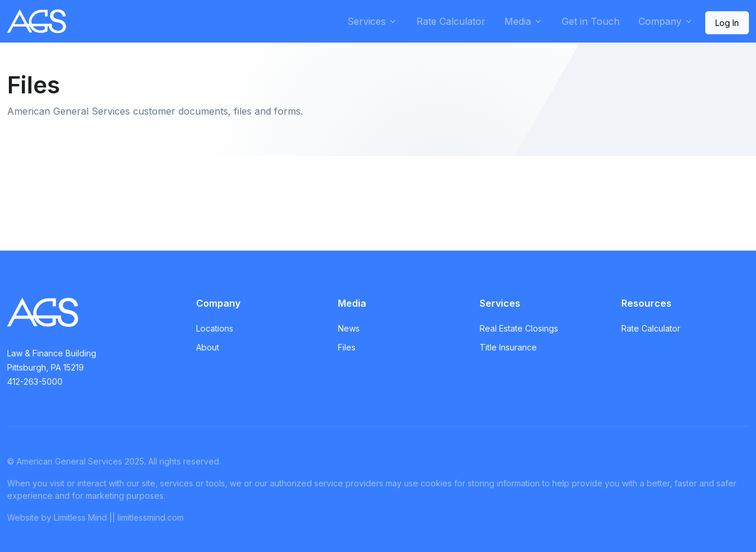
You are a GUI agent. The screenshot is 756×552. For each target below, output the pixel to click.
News (349, 328)
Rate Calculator (451, 21)
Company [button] (660, 21)
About (208, 347)
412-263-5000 (35, 381)
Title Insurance (508, 347)
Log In (727, 23)
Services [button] (366, 21)
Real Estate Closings (519, 328)
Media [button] (518, 21)
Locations (215, 328)
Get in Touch (591, 21)
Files (347, 347)
